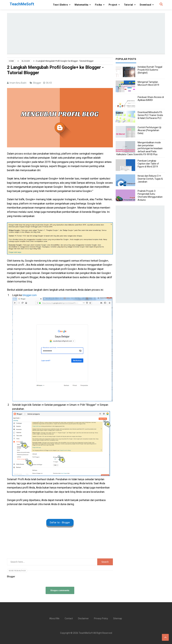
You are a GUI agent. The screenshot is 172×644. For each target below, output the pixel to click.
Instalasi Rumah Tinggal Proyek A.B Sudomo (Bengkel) (150, 70)
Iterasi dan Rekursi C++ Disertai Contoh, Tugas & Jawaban (150, 179)
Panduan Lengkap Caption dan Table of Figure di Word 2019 (148, 164)
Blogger (37, 83)
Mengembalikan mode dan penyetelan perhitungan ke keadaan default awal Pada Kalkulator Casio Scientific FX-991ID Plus (140, 148)
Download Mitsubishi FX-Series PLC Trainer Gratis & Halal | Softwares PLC (150, 115)
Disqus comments (60, 590)
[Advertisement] (86, 33)
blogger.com (30, 295)
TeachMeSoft (86, 633)
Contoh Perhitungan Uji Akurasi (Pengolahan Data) (149, 130)
